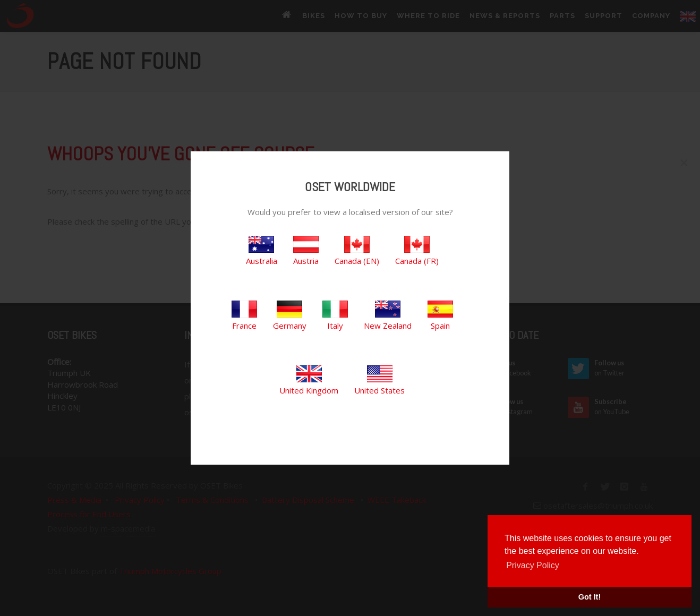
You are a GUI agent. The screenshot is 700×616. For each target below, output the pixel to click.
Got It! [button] (590, 597)
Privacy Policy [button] (533, 565)
